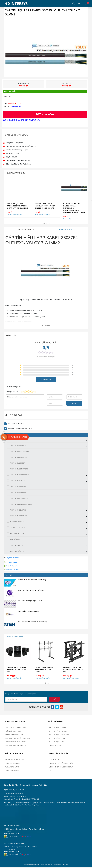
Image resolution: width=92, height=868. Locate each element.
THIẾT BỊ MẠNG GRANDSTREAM (21, 504)
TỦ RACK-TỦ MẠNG (12, 767)
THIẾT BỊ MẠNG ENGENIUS (20, 475)
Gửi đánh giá (46, 379)
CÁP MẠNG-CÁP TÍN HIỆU (14, 760)
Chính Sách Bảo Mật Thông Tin (16, 745)
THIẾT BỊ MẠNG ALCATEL (19, 481)
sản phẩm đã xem (15, 637)
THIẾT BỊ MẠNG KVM (57, 742)
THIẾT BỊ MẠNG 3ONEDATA (20, 451)
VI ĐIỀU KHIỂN (54, 760)
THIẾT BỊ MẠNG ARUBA (18, 487)
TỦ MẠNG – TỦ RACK (18, 528)
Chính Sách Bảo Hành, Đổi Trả (16, 742)
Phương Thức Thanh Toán (14, 735)
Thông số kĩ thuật (66, 230)
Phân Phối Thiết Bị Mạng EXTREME (30, 601)
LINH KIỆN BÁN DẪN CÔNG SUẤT (61, 767)
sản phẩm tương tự (16, 173)
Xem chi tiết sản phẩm (14, 215)
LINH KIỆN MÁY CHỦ (17, 522)
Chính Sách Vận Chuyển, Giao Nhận (17, 738)
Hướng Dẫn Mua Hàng (13, 731)
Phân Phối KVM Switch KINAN (28, 611)
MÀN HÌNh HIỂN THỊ (17, 551)
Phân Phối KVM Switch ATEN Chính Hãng (32, 622)
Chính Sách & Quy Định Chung (16, 728)
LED (50, 770)
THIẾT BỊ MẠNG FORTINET (19, 457)
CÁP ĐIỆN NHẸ (15, 539)
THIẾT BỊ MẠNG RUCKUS (19, 492)
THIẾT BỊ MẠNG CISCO (18, 446)
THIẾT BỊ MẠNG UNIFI (18, 463)
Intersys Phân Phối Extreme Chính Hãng (32, 580)
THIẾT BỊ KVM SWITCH (18, 510)
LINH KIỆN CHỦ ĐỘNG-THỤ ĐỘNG (62, 763)
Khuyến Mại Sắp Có (12, 558)
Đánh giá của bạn (12, 392)
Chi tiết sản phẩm (26, 230)
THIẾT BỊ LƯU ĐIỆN (12, 770)
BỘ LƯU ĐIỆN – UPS (17, 534)
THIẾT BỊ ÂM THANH (17, 545)
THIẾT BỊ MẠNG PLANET (19, 516)
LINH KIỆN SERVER (56, 745)
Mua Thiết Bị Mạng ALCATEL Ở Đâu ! (31, 590)
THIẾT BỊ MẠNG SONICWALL (20, 498)
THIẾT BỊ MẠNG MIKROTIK (19, 469)
